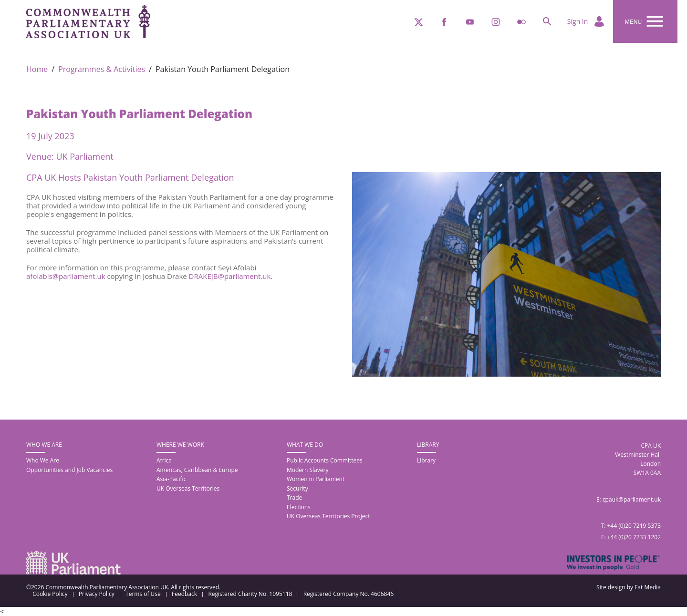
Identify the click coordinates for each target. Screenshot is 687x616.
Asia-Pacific (171, 479)
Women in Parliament (316, 479)
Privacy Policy (97, 594)
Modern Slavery (307, 470)
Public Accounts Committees (325, 460)
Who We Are (43, 460)
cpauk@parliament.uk (632, 499)
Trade (294, 498)
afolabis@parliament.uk (66, 276)
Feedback (184, 594)
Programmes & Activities (102, 69)
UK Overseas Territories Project (328, 516)
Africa (164, 460)
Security (297, 488)
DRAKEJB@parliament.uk (230, 276)
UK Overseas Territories (188, 488)
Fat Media (648, 587)
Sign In (587, 22)
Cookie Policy (50, 594)
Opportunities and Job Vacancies (69, 470)
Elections (299, 507)
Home (37, 69)
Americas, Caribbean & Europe (197, 470)
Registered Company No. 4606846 (349, 594)
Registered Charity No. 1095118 (250, 594)
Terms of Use (143, 594)
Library (426, 460)
